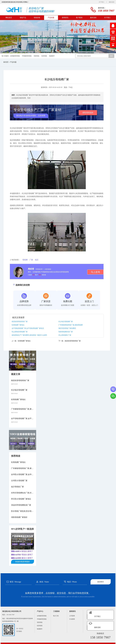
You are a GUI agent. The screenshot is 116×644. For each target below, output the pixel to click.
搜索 (111, 56)
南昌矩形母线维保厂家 (20, 322)
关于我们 (101, 2)
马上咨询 (95, 272)
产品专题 (51, 18)
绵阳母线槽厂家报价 (19, 517)
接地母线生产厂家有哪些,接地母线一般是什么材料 (29, 335)
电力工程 (56, 616)
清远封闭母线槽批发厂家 (21, 505)
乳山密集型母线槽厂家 (20, 332)
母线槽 (25, 260)
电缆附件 (52, 56)
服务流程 (112, 2)
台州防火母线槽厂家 (19, 481)
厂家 (31, 260)
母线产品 (23, 18)
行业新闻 (72, 619)
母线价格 (37, 18)
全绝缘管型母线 (15, 56)
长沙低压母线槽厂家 (66, 322)
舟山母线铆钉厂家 (65, 335)
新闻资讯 (65, 18)
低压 (37, 260)
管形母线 (36, 56)
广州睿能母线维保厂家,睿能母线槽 (71, 325)
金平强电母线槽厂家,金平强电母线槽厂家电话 (28, 328)
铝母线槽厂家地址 (18, 325)
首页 (7, 62)
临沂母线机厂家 (17, 487)
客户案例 (79, 18)
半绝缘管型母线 (27, 56)
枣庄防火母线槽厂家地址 (21, 499)
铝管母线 (44, 56)
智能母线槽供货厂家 (66, 332)
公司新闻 (72, 616)
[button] (56, 50)
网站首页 (9, 18)
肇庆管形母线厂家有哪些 (67, 328)
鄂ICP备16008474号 (102, 641)
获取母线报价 (88, 113)
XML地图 (111, 641)
